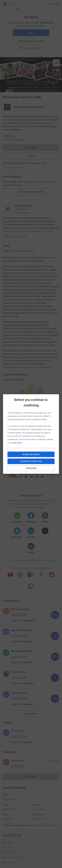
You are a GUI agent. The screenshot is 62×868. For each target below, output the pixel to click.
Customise (31, 468)
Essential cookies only (31, 461)
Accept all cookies (31, 454)
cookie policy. (17, 443)
